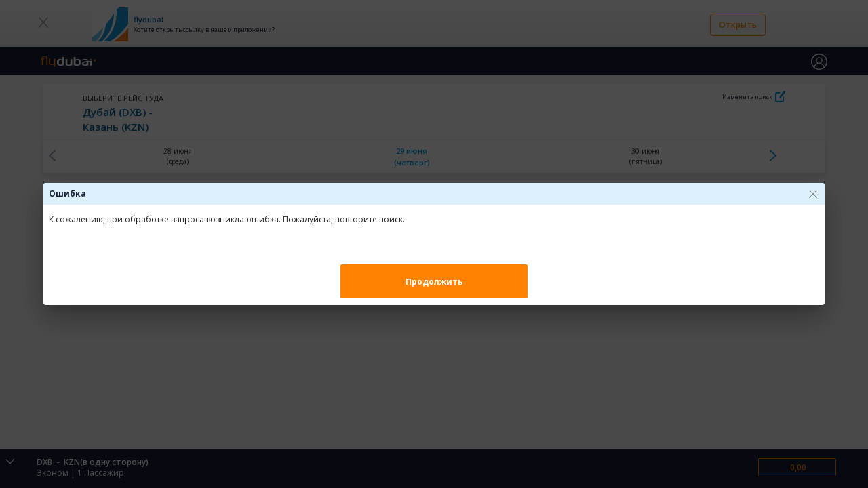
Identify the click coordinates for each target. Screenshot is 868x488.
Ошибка (67, 194)
